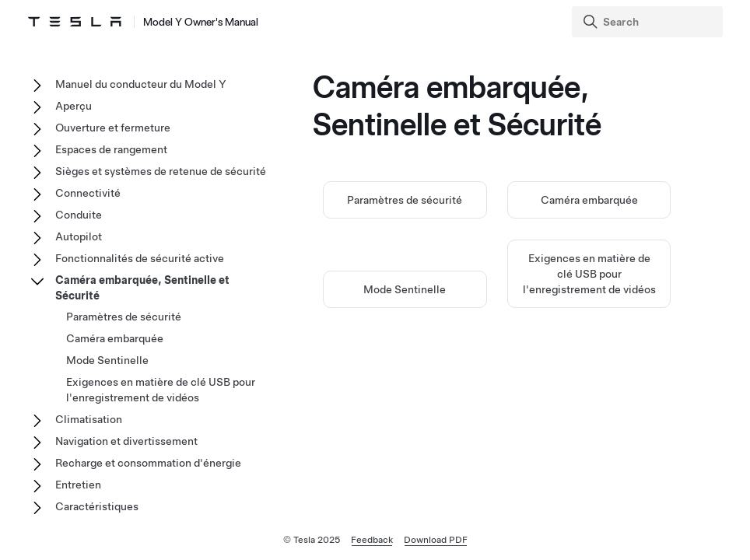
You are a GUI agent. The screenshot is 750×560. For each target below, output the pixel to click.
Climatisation (89, 419)
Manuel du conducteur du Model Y (141, 84)
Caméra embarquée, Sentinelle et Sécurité (142, 288)
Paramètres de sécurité (405, 200)
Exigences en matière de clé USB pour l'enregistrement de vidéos (589, 274)
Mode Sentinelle (405, 289)
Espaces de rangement (111, 149)
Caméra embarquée (589, 200)
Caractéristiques (97, 506)
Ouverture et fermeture (113, 128)
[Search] (649, 22)
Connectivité (88, 193)
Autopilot (79, 236)
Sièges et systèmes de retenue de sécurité (161, 171)
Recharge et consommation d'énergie (148, 463)
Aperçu (74, 106)
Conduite (79, 215)
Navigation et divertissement (126, 441)
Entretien (78, 485)
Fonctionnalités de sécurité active (140, 258)
